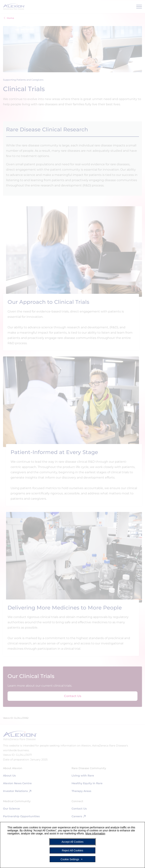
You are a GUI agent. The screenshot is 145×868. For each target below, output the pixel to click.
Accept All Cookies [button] (72, 842)
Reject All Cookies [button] (73, 850)
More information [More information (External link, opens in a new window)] (95, 833)
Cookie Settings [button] (70, 859)
